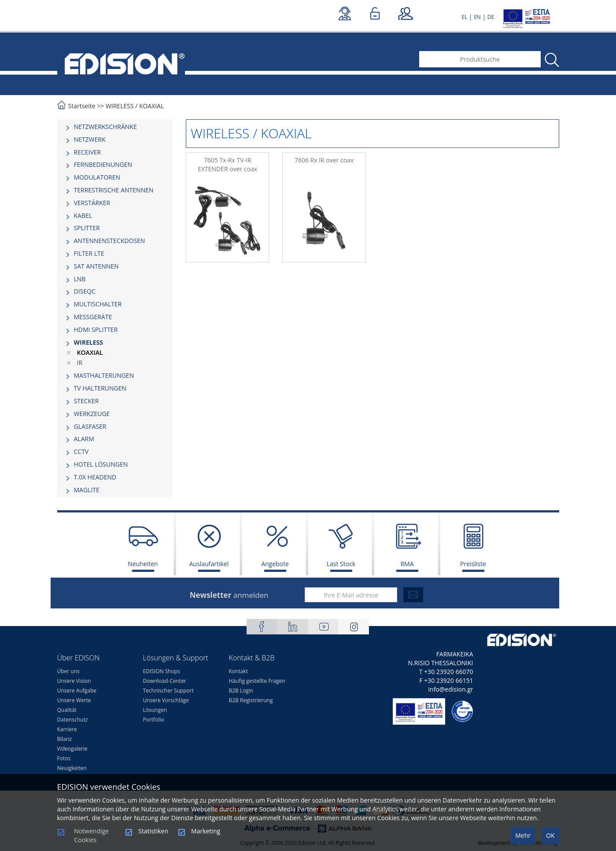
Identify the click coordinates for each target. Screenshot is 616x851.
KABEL (83, 216)
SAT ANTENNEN (96, 266)
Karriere (67, 729)
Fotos (64, 758)
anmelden (229, 595)
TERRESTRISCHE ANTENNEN (114, 190)
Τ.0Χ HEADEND (95, 477)
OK (550, 835)
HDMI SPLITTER (96, 330)
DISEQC (85, 291)
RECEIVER (88, 152)
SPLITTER (87, 228)
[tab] (115, 127)
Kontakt (238, 671)
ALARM (84, 439)
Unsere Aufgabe (77, 691)
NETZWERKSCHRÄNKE (105, 127)
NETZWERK (90, 139)
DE (491, 17)
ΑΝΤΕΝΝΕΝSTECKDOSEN (110, 241)
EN (477, 17)
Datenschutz (73, 720)
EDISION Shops (162, 671)
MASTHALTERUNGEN (104, 375)
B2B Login (241, 691)
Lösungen (155, 710)
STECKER (87, 401)
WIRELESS (120, 106)
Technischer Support (168, 691)
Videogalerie (72, 749)
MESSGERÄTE (93, 317)
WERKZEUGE (92, 414)
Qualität (67, 710)
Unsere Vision (74, 681)
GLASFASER (90, 426)
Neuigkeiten (72, 768)
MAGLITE (87, 490)
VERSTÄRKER (92, 203)
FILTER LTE (89, 253)
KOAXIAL (151, 106)
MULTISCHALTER (98, 304)
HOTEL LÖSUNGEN (101, 464)
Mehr (523, 835)
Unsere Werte (74, 700)
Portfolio (154, 720)
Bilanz (65, 739)
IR (80, 363)
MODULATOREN (97, 177)
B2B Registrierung (251, 700)
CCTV (81, 451)
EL (464, 17)
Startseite (82, 106)
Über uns (68, 671)
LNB (80, 279)
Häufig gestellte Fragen (257, 681)
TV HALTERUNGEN (100, 388)
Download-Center (165, 681)
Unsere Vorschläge (166, 700)
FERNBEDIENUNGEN (103, 164)
